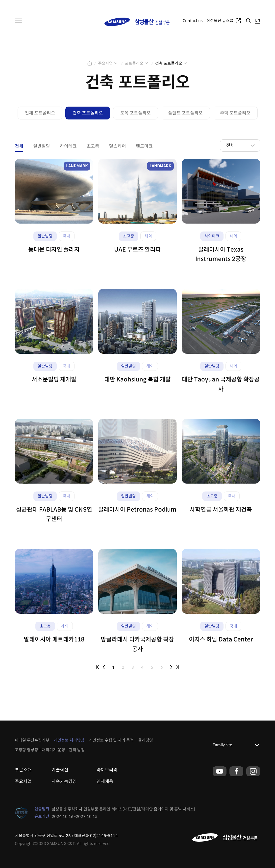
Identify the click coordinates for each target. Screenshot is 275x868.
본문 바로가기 (0, 0)
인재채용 (105, 781)
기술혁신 (60, 770)
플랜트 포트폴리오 (185, 113)
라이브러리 (107, 770)
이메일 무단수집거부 (32, 740)
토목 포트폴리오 (136, 113)
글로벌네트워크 (249, 5)
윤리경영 (146, 740)
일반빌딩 (42, 146)
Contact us (193, 21)
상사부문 (39, 5)
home (90, 63)
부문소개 (23, 770)
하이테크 (68, 146)
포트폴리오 (225, 5)
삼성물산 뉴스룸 (220, 21)
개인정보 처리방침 (69, 740)
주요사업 (205, 5)
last (177, 667)
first (98, 667)
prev (104, 667)
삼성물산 (21, 5)
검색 (248, 21)
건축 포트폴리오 (169, 63)
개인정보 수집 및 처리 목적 (111, 740)
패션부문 (57, 5)
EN (258, 20)
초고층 (93, 146)
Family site (222, 745)
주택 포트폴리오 (235, 113)
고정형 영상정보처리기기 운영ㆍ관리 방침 (50, 750)
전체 (19, 146)
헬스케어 (118, 146)
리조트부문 (76, 5)
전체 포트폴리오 (40, 113)
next (171, 667)
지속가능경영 (64, 781)
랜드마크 (144, 146)
